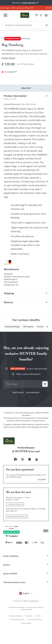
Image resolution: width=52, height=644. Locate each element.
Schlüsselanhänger (12, 327)
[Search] (26, 25)
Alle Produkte (28, 327)
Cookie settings (26, 623)
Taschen (13, 38)
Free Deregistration (33, 392)
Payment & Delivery (16, 616)
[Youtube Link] (37, 459)
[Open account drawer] (41, 15)
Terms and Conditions (17, 619)
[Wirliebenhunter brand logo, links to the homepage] (22, 15)
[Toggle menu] (5, 15)
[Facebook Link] (15, 459)
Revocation (29, 616)
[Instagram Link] (22, 459)
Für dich (5, 38)
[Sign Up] (45, 384)
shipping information (40, 427)
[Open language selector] (26, 593)
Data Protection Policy (35, 619)
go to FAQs (42, 479)
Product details (8, 58)
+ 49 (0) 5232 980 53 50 (15, 504)
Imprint (39, 616)
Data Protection (18, 392)
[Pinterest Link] (30, 459)
